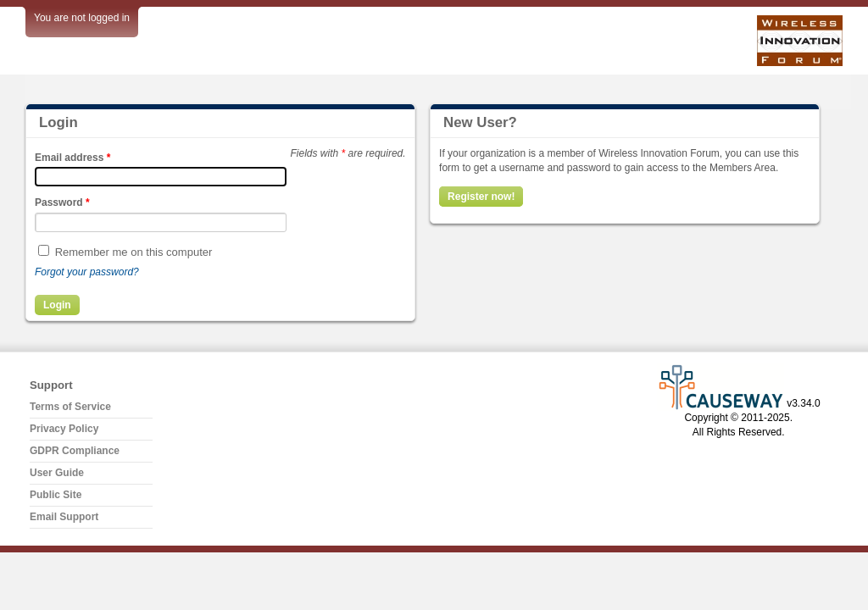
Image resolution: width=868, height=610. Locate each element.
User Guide (57, 473)
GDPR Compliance (75, 451)
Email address (72, 158)
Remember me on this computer (134, 252)
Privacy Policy (64, 429)
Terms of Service (70, 407)
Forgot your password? (87, 272)
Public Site (56, 495)
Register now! (481, 197)
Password (62, 202)
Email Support (64, 517)
